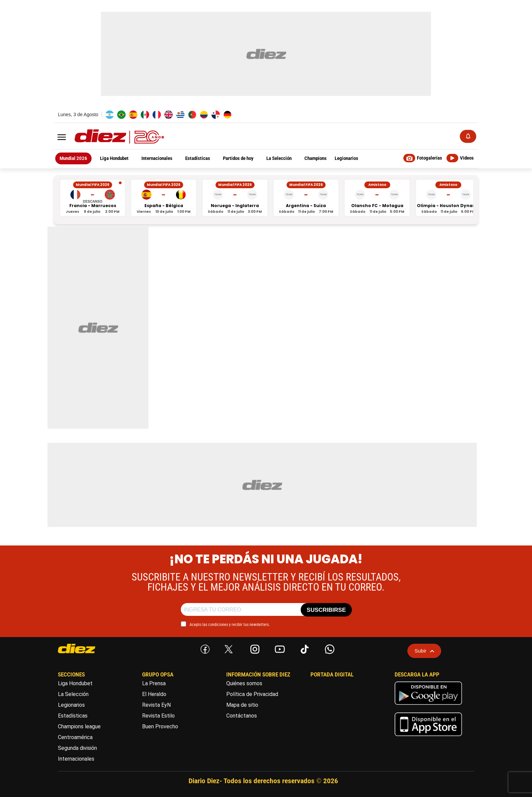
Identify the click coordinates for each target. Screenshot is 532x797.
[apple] (428, 738)
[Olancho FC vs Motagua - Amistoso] (377, 198)
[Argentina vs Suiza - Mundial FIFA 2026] (306, 198)
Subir (424, 651)
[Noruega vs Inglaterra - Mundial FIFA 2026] (235, 198)
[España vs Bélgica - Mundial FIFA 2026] (164, 198)
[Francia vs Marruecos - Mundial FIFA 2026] (93, 198)
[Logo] (104, 137)
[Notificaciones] (468, 136)
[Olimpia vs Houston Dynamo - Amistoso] (448, 198)
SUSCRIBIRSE (326, 610)
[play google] (428, 706)
